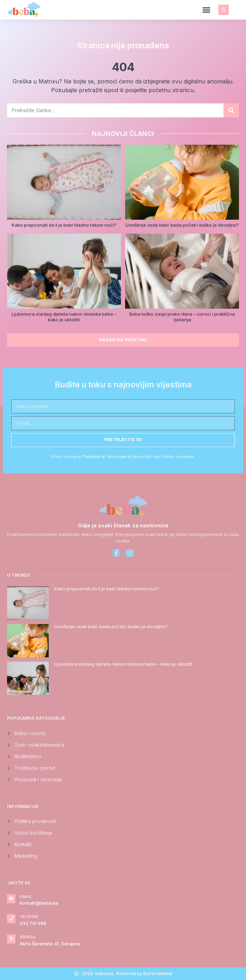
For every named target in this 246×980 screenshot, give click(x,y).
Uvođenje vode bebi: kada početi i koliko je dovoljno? (182, 225)
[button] (206, 10)
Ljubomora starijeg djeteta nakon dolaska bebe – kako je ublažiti (64, 317)
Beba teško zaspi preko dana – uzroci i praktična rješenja (182, 317)
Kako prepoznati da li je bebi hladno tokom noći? (64, 225)
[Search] (231, 110)
